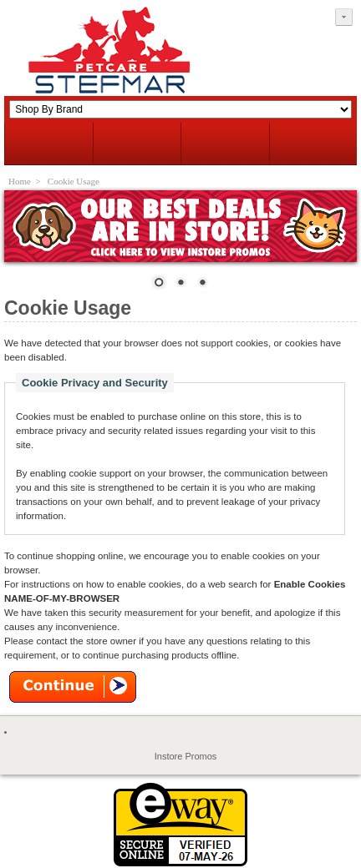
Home (20, 181)
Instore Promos (186, 756)
